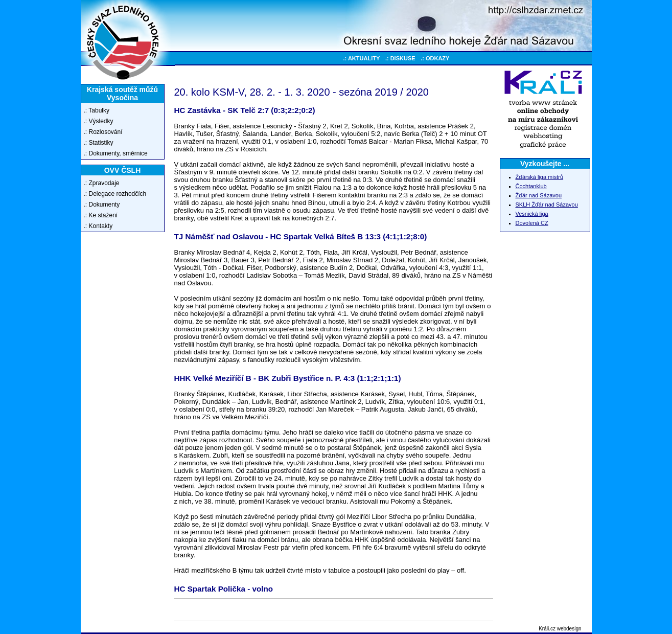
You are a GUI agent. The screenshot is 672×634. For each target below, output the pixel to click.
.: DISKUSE (400, 58)
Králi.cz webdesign (560, 629)
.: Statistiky (99, 143)
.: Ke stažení (101, 215)
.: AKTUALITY (362, 58)
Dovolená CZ (532, 223)
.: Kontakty (98, 226)
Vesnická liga (532, 214)
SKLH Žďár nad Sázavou (547, 205)
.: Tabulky (97, 110)
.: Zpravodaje (102, 183)
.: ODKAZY (435, 58)
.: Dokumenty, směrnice (116, 153)
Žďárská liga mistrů (540, 177)
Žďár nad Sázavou (539, 195)
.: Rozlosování (103, 132)
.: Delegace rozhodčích (115, 194)
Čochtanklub (531, 186)
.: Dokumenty (102, 205)
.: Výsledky (99, 121)
